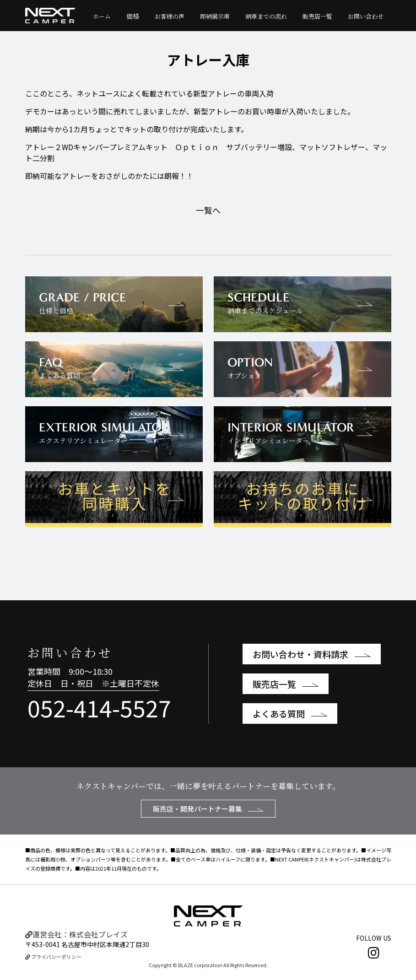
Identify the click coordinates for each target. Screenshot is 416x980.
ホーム (102, 16)
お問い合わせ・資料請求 (312, 654)
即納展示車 (215, 16)
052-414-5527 (99, 707)
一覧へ (208, 210)
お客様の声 (170, 16)
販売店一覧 (317, 16)
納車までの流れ (266, 16)
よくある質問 (290, 713)
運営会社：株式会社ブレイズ (76, 934)
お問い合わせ (366, 16)
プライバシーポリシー (53, 957)
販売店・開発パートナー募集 (208, 809)
